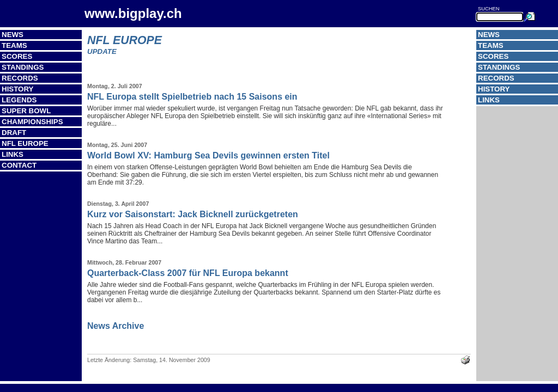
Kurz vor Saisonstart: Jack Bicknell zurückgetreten (193, 214)
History (18, 89)
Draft (14, 133)
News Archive (116, 326)
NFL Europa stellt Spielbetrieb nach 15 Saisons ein (192, 97)
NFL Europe (25, 143)
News (13, 35)
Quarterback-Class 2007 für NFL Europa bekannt (188, 273)
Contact (19, 165)
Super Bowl (26, 111)
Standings (23, 67)
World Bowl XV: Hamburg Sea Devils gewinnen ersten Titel (208, 155)
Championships (32, 122)
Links (13, 154)
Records (20, 78)
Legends (19, 100)
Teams (14, 45)
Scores (17, 56)
